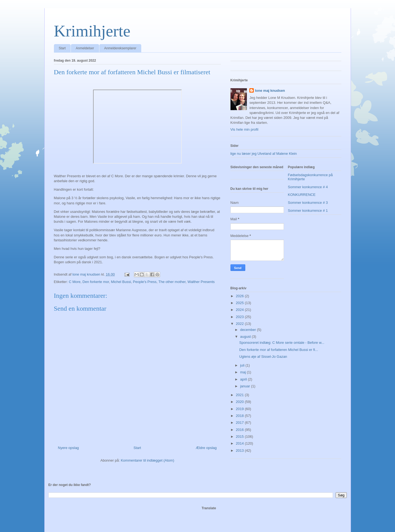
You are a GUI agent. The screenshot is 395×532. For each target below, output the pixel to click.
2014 (240, 443)
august (246, 337)
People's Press (145, 282)
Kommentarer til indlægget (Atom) (147, 460)
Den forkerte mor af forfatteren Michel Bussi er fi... (279, 350)
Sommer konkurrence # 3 (308, 203)
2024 (240, 310)
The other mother (172, 282)
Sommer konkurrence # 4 (308, 187)
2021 (240, 395)
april (244, 379)
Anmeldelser (85, 48)
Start (62, 48)
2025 (240, 303)
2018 (240, 416)
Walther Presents (201, 282)
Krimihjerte (92, 31)
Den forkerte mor (96, 282)
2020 (240, 402)
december (248, 330)
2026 (240, 296)
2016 (240, 430)
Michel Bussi (121, 282)
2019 (240, 409)
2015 (240, 437)
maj (243, 372)
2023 (240, 317)
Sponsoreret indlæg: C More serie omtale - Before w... (282, 343)
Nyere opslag (69, 448)
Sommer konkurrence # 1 (308, 211)
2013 (240, 451)
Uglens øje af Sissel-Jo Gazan (263, 357)
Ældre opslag (206, 448)
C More (75, 282)
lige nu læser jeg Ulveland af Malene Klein (264, 154)
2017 (240, 423)
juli (243, 365)
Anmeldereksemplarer (120, 48)
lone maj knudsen (270, 91)
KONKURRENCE (302, 195)
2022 (240, 324)
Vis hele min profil (244, 129)
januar (246, 386)
